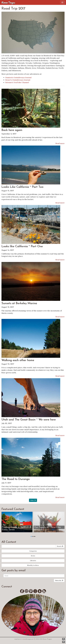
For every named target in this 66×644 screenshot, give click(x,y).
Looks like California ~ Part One (22, 246)
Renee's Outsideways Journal (18, 80)
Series (33, 556)
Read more (60, 143)
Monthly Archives (33, 565)
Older (33, 500)
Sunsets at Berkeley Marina (19, 303)
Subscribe (59, 580)
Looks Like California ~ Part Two (22, 187)
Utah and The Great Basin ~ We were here (29, 420)
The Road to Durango (16, 479)
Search (60, 546)
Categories (33, 551)
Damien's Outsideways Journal (18, 77)
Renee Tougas (8, 2)
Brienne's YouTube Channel (17, 82)
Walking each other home (18, 360)
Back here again (12, 130)
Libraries (33, 561)
